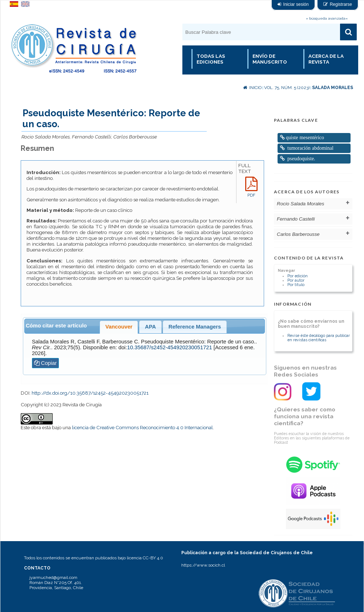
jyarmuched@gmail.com (53, 577)
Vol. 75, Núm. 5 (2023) (287, 88)
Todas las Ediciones (211, 59)
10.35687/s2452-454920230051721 (170, 347)
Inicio (252, 88)
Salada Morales (333, 88)
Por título (296, 285)
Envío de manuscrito (270, 59)
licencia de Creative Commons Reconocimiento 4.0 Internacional (142, 427)
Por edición (298, 276)
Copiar (46, 363)
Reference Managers (195, 327)
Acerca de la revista (326, 59)
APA (150, 327)
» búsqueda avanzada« (327, 18)
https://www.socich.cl (203, 565)
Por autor (296, 280)
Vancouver (119, 327)
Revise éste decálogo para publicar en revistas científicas (319, 338)
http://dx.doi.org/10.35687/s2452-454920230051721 (90, 393)
